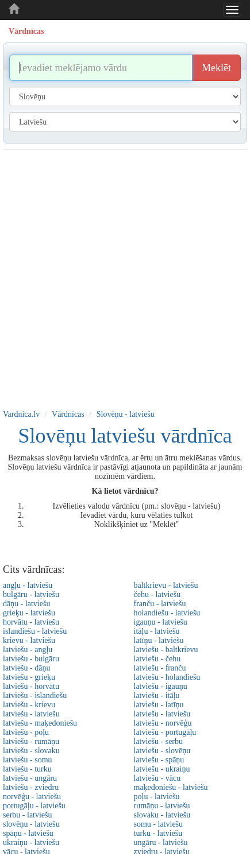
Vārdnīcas (68, 414)
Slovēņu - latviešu (126, 414)
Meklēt (216, 68)
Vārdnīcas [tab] (26, 31)
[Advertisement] (122, 278)
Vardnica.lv (21, 414)
